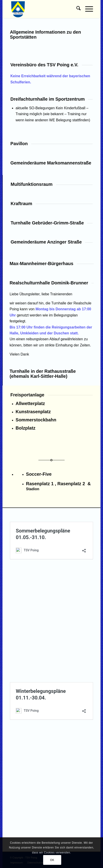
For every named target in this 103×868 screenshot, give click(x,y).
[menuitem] (76, 9)
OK (52, 860)
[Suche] (76, 9)
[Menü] (87, 9)
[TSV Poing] (43, 9)
